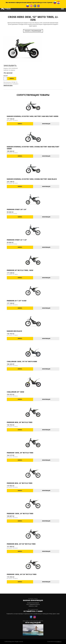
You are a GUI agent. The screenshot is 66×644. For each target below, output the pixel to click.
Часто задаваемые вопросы (33, 604)
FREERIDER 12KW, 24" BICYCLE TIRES (20, 514)
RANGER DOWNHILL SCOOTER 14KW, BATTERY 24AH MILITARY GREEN (33, 116)
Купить (12, 78)
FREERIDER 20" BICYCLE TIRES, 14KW (20, 270)
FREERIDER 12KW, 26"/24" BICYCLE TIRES (22, 574)
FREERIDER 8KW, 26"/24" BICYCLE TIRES (21, 544)
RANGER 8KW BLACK (14, 331)
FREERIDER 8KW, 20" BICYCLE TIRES (20, 422)
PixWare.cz (59, 642)
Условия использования (33, 603)
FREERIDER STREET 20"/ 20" (17, 209)
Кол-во (6, 76)
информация (46, 124)
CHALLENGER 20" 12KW (15, 392)
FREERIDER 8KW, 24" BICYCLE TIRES (20, 483)
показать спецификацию (33, 31)
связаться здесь (8, 85)
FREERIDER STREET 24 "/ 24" (17, 240)
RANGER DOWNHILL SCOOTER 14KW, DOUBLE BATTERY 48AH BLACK (32, 179)
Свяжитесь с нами (33, 606)
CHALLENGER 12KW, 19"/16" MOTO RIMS (22, 361)
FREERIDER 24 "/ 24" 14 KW (17, 301)
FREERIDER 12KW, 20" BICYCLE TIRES (20, 453)
